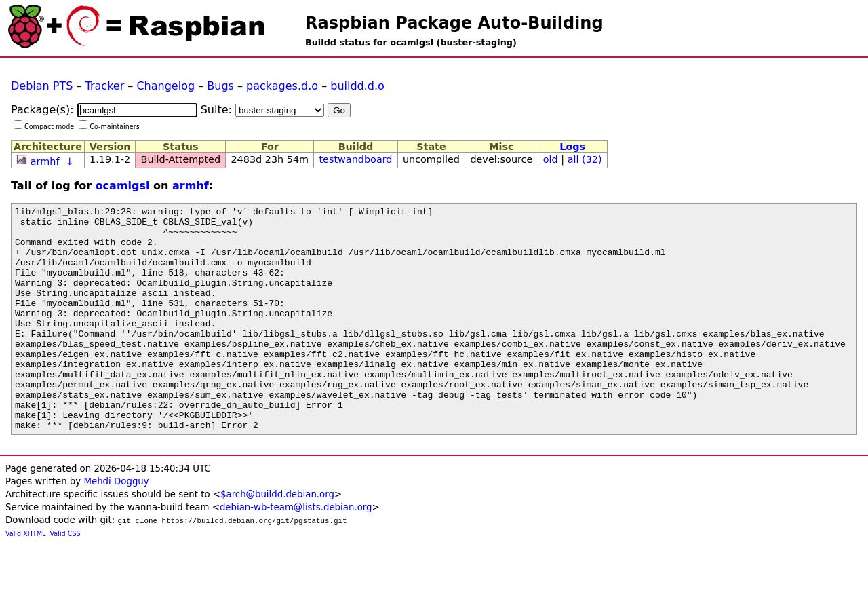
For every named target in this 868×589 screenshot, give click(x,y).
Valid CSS (65, 578)
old (551, 159)
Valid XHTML (25, 578)
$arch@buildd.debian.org (277, 539)
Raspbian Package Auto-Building (454, 23)
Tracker (105, 86)
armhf (45, 161)
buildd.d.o (357, 86)
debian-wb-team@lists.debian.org (296, 552)
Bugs (220, 86)
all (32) (585, 159)
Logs (572, 147)
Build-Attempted (181, 159)
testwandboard (355, 159)
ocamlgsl (123, 186)
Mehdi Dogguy (116, 526)
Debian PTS (42, 86)
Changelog (165, 86)
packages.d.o (282, 86)
